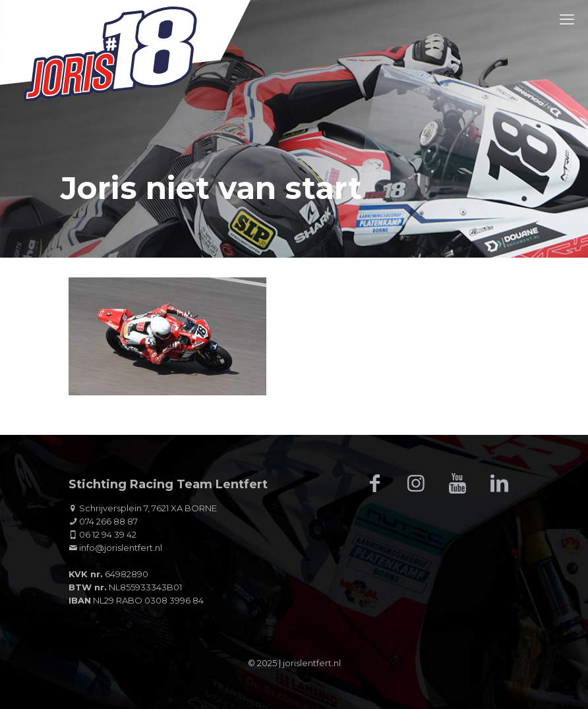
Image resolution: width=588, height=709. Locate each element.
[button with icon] (374, 484)
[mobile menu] (567, 20)
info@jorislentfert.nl (121, 548)
